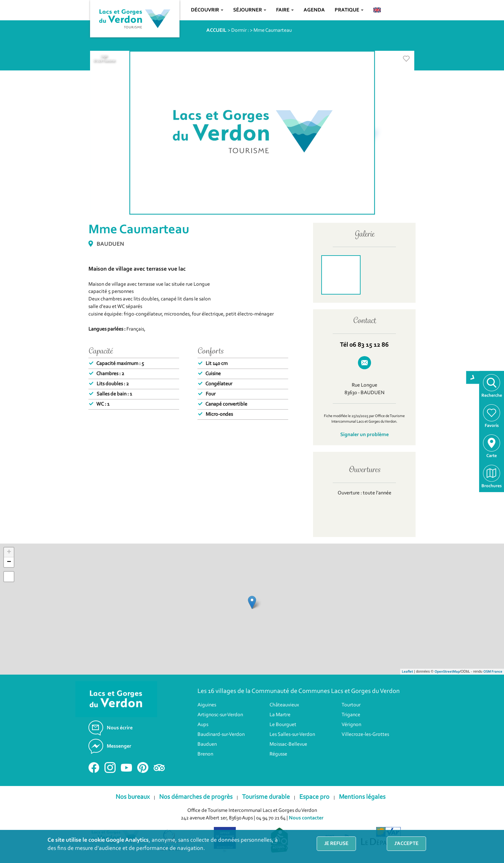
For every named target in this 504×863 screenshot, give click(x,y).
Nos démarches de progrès (196, 797)
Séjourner (250, 10)
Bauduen (207, 744)
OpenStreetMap (447, 672)
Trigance (351, 715)
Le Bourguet (283, 725)
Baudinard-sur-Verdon (221, 735)
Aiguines (207, 705)
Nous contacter (306, 818)
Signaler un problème (364, 435)
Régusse (278, 754)
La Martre (280, 715)
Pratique (349, 10)
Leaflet (407, 672)
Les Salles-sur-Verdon (292, 735)
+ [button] (9, 552)
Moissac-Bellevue (288, 744)
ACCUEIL (216, 30)
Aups (203, 725)
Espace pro (314, 797)
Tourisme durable (266, 797)
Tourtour (351, 705)
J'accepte (406, 844)
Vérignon (351, 725)
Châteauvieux (284, 705)
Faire (285, 10)
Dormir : (240, 30)
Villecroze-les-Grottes (365, 735)
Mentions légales (362, 797)
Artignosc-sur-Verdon (220, 715)
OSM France (493, 672)
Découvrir (207, 10)
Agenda (314, 10)
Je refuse (336, 844)
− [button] (9, 562)
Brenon (205, 754)
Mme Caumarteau (273, 30)
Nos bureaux (133, 797)
